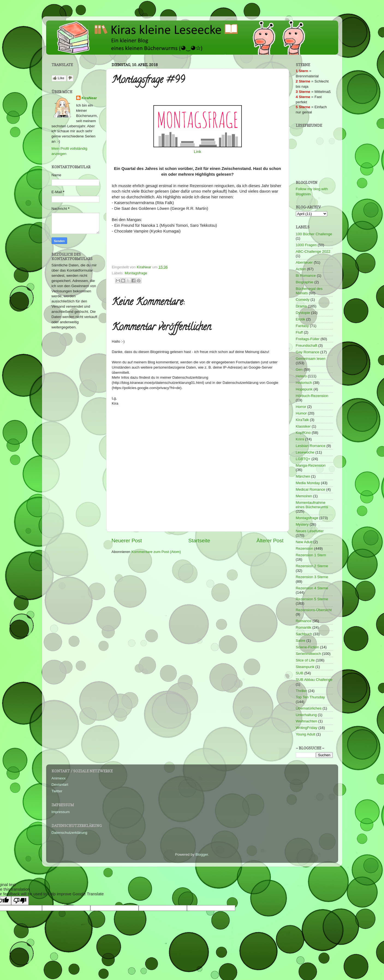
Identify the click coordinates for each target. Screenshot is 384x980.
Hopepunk (304, 389)
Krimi (300, 439)
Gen (299, 370)
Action (301, 269)
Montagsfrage (136, 273)
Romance (304, 621)
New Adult (304, 542)
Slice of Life (305, 660)
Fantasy (302, 326)
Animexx (59, 778)
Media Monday (308, 483)
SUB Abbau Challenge (314, 680)
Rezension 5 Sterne (312, 599)
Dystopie (303, 313)
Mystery (302, 524)
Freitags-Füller (308, 339)
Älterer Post (270, 541)
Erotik (301, 319)
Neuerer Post (127, 541)
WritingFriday (307, 728)
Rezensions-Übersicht (314, 610)
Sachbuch (304, 634)
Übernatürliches (309, 708)
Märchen (303, 476)
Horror (301, 407)
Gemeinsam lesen (311, 359)
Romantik (304, 627)
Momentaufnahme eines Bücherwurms (312, 505)
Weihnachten (307, 721)
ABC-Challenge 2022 (313, 251)
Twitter (57, 791)
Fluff (299, 332)
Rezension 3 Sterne (312, 577)
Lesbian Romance (311, 446)
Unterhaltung (306, 715)
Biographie (305, 282)
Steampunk (305, 667)
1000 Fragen (306, 245)
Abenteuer (304, 262)
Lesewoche (305, 452)
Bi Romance (306, 276)
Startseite (199, 541)
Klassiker (303, 426)
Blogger (202, 854)
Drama (301, 306)
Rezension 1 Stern (311, 555)
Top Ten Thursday (310, 697)
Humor (301, 413)
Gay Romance (308, 352)
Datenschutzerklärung (69, 833)
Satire (301, 641)
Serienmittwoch (308, 654)
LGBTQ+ (303, 459)
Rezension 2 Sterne (312, 566)
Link (197, 152)
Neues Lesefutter (310, 531)
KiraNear (89, 98)
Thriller (301, 691)
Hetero (301, 376)
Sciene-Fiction (308, 647)
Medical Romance (311, 489)
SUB (300, 673)
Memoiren (304, 496)
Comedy (303, 300)
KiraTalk (302, 420)
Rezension (305, 548)
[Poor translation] (20, 901)
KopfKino (303, 433)
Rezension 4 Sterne (312, 588)
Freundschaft (307, 345)
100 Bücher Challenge (314, 234)
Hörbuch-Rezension (312, 396)
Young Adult (306, 734)
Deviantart (60, 785)
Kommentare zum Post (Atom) (156, 552)
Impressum (61, 812)
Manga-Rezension (311, 465)
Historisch (304, 383)
